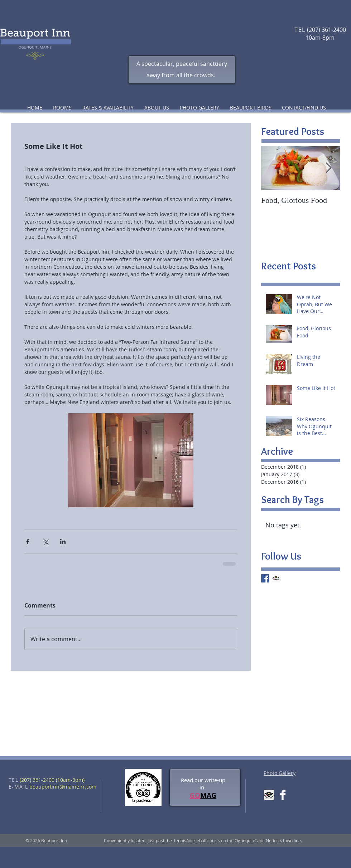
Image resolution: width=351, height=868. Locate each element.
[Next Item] (328, 168)
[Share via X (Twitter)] (45, 542)
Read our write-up (203, 780)
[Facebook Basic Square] (265, 578)
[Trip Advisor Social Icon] (276, 578)
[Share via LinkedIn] (63, 542)
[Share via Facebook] (28, 542)
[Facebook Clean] (283, 795)
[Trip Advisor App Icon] (269, 795)
